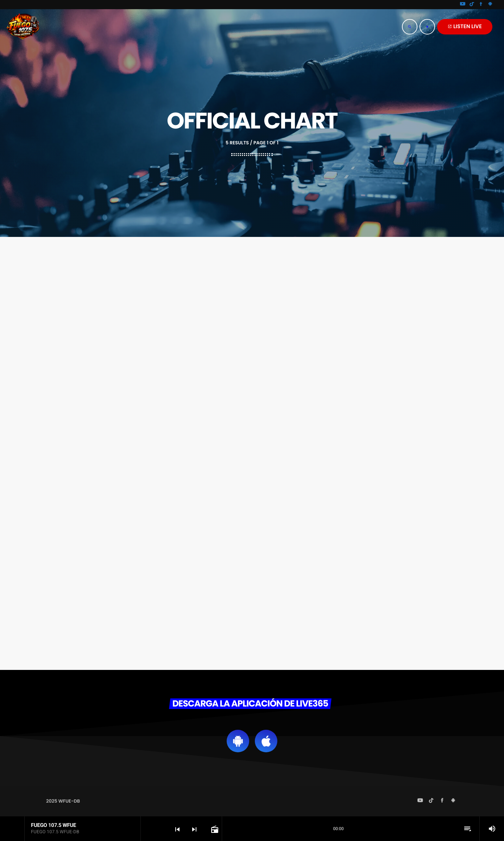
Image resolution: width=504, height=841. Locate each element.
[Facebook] (481, 5)
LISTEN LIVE (465, 27)
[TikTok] (472, 5)
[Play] (427, 27)
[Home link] (23, 27)
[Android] (490, 5)
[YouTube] (463, 5)
